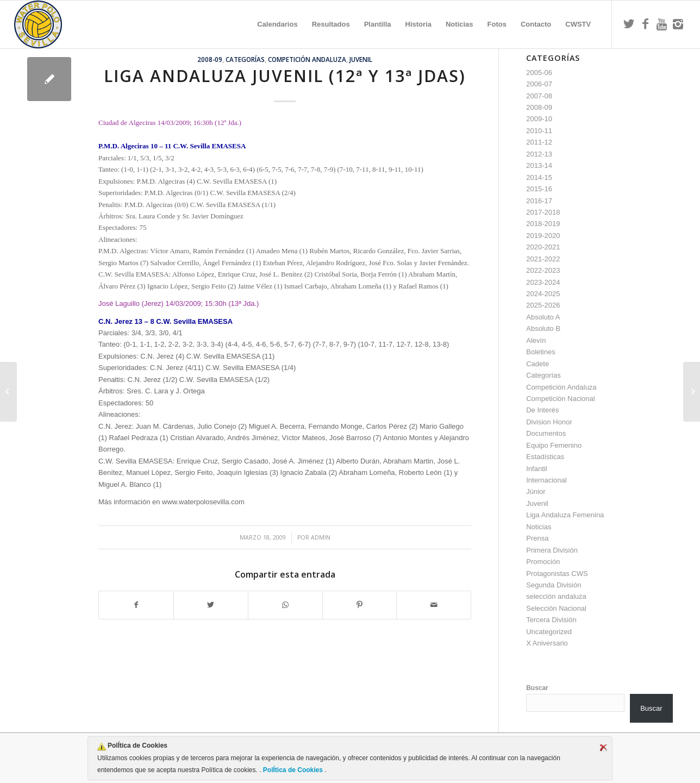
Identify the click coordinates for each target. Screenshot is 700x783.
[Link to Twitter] (629, 24)
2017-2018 (543, 212)
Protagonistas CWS (557, 574)
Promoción (543, 562)
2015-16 (539, 189)
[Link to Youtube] (661, 24)
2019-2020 (543, 236)
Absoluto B (543, 328)
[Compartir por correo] (434, 605)
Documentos (546, 433)
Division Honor (549, 422)
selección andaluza (556, 596)
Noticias (539, 527)
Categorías (245, 59)
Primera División (552, 550)
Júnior (536, 491)
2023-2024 (543, 282)
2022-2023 (543, 270)
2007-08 (539, 96)
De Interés (542, 410)
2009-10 (539, 119)
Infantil (536, 469)
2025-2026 (543, 305)
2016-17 (539, 201)
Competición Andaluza (307, 59)
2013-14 (539, 165)
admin (321, 537)
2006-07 (539, 84)
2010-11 (539, 131)
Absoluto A (543, 317)
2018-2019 (543, 224)
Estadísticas (545, 457)
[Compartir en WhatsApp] (285, 605)
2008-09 (210, 59)
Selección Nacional (556, 608)
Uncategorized (549, 632)
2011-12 (539, 142)
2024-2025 (543, 294)
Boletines (540, 352)
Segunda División (554, 585)
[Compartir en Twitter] (211, 605)
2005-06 (539, 73)
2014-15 (539, 177)
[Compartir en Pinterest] (360, 605)
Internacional (546, 480)
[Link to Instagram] (678, 24)
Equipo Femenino (554, 445)
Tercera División (551, 620)
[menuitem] (277, 24)
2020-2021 (543, 247)
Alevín (536, 340)
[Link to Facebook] (645, 24)
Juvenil (361, 59)
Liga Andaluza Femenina (565, 515)
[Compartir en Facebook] (136, 605)
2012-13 (539, 154)
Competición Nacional (560, 399)
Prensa (537, 538)
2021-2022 (543, 259)
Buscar (537, 688)
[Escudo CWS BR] (38, 24)
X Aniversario (547, 643)
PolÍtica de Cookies (293, 770)
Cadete (537, 364)
